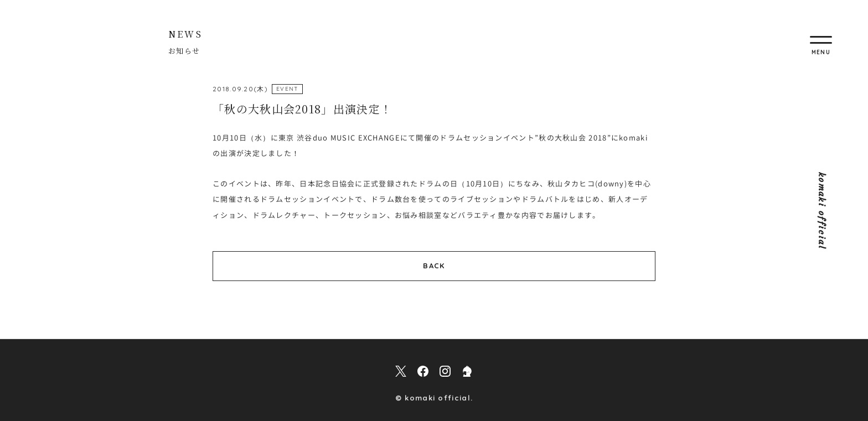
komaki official (822, 210)
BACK (434, 266)
